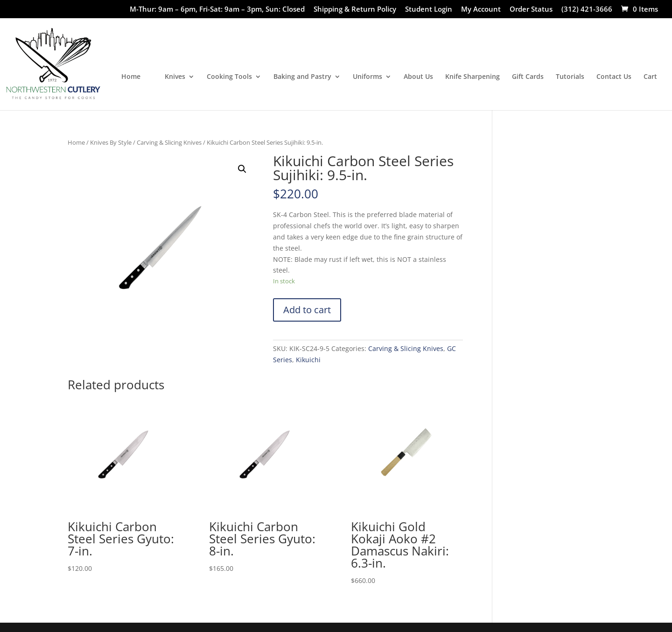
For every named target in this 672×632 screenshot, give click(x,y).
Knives (175, 77)
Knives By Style (111, 142)
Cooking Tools (229, 77)
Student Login (429, 10)
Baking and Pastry (302, 77)
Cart (650, 77)
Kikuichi (308, 360)
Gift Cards (528, 77)
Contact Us (614, 77)
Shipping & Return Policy (355, 10)
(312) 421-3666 (587, 10)
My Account (481, 10)
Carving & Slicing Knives (169, 142)
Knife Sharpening (472, 77)
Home (131, 77)
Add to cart (307, 310)
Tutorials (570, 77)
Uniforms (367, 77)
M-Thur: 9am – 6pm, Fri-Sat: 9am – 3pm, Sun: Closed (217, 10)
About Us (418, 77)
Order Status (531, 10)
